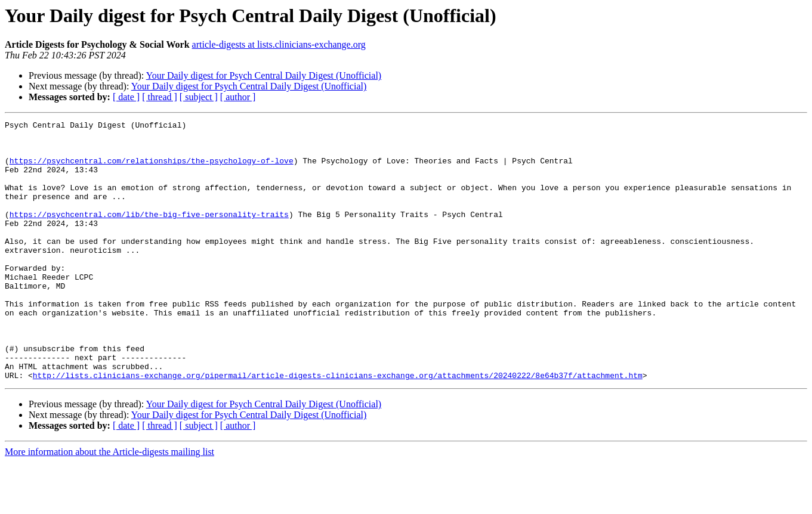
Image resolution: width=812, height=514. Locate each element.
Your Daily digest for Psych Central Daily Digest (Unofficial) (264, 75)
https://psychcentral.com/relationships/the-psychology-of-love (152, 169)
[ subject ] (199, 97)
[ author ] (238, 97)
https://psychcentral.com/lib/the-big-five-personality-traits (149, 234)
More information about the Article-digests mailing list (109, 504)
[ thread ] (160, 97)
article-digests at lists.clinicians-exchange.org (279, 44)
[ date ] (126, 97)
